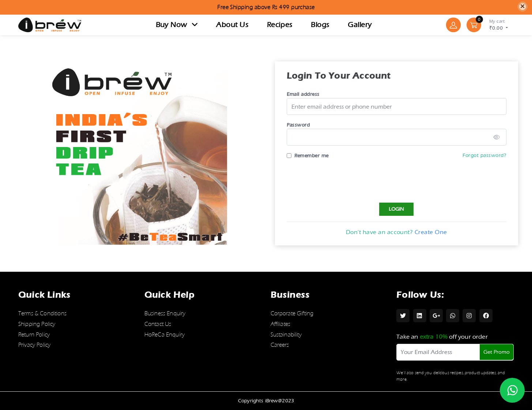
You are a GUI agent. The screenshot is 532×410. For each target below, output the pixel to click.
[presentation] (345, 180)
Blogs (320, 25)
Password (301, 125)
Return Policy (34, 335)
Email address (306, 94)
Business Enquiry (165, 313)
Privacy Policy (34, 345)
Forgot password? (487, 155)
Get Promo (497, 352)
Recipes (280, 25)
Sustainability (286, 335)
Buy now (177, 25)
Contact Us (158, 324)
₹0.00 (499, 24)
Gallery (360, 25)
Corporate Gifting (292, 313)
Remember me (314, 156)
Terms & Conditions (42, 313)
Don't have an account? (399, 232)
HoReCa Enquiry (165, 335)
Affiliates (281, 324)
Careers (280, 345)
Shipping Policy (37, 324)
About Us (232, 25)
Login (399, 209)
